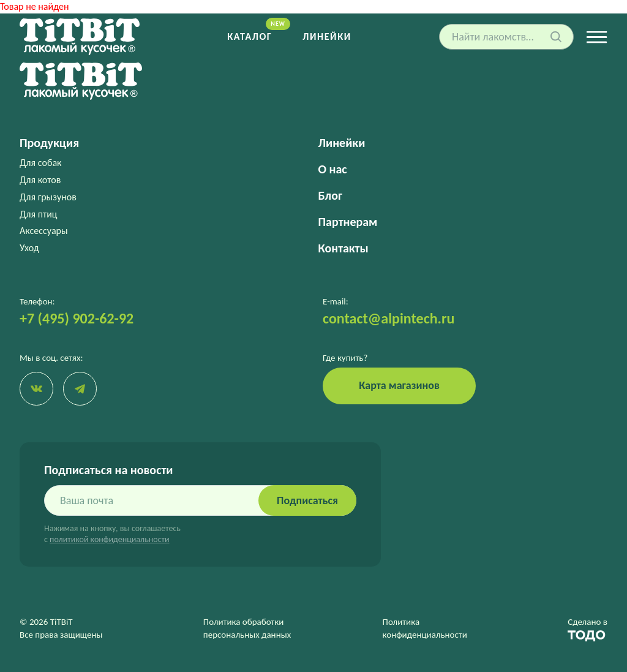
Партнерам (348, 222)
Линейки (327, 36)
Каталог (250, 36)
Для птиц (39, 214)
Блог (330, 195)
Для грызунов (48, 197)
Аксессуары (44, 231)
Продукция (49, 143)
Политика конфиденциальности (425, 628)
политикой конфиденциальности (109, 539)
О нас (333, 169)
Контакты (344, 248)
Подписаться (307, 500)
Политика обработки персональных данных (247, 628)
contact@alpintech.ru (389, 318)
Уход (29, 248)
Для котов (40, 180)
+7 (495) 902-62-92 (77, 318)
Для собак (40, 163)
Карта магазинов (399, 385)
